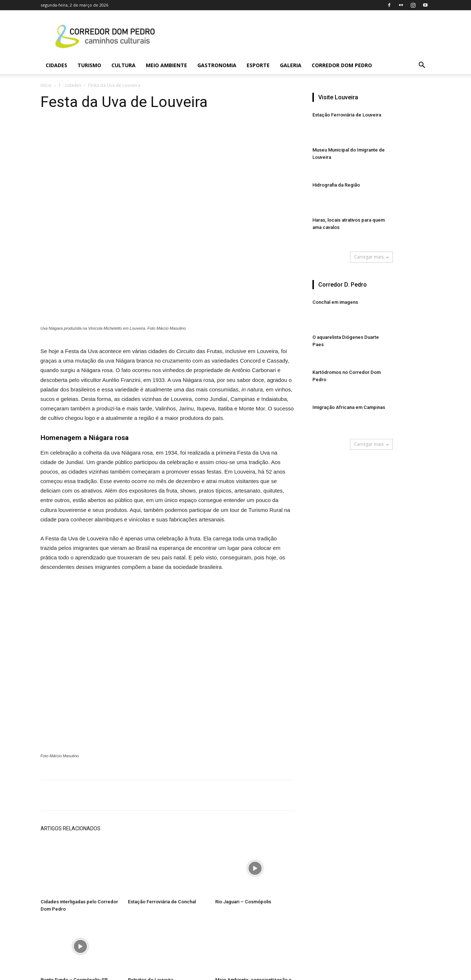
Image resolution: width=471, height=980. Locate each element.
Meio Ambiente (166, 65)
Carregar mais (371, 257)
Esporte (258, 65)
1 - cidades (70, 85)
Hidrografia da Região (336, 185)
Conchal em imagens (335, 302)
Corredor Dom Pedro (342, 65)
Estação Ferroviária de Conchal (162, 902)
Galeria (291, 65)
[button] (422, 66)
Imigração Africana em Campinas (349, 407)
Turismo (89, 65)
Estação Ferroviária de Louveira (347, 115)
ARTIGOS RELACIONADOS (71, 828)
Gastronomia (217, 65)
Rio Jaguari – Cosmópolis (243, 902)
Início (46, 85)
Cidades (56, 65)
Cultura (124, 65)
